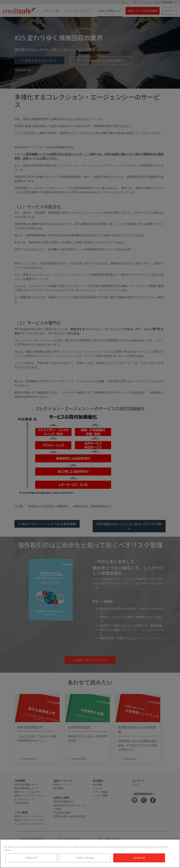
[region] (90, 854)
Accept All (139, 858)
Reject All (31, 858)
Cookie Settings (85, 858)
